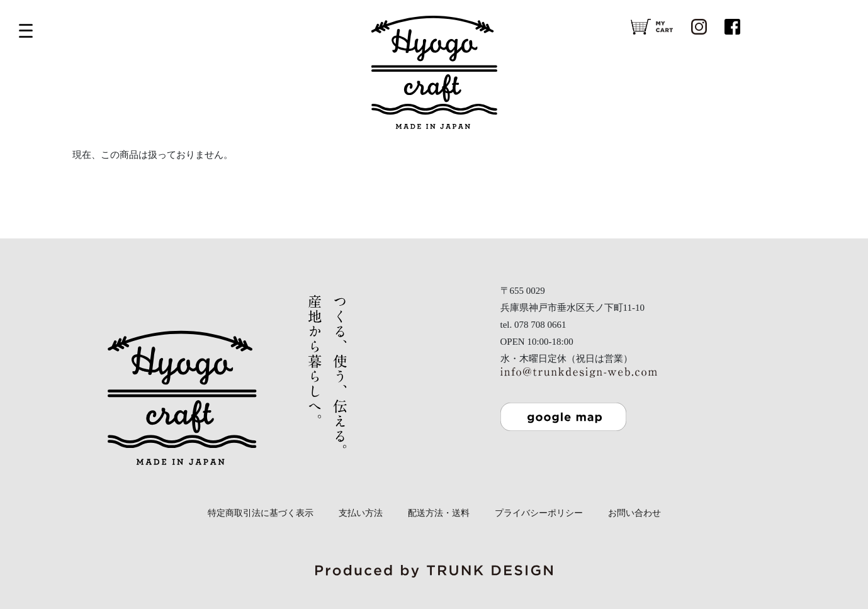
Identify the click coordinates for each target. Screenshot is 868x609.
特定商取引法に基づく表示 (261, 513)
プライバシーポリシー (539, 513)
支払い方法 (361, 513)
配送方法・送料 (439, 513)
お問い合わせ (634, 513)
